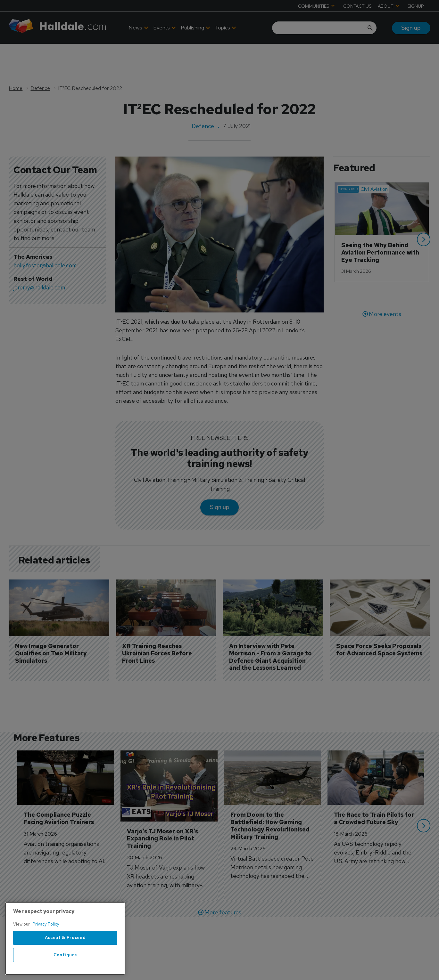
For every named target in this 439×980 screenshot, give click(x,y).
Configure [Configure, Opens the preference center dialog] (65, 971)
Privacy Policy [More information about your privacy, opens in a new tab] (46, 940)
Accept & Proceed (65, 953)
